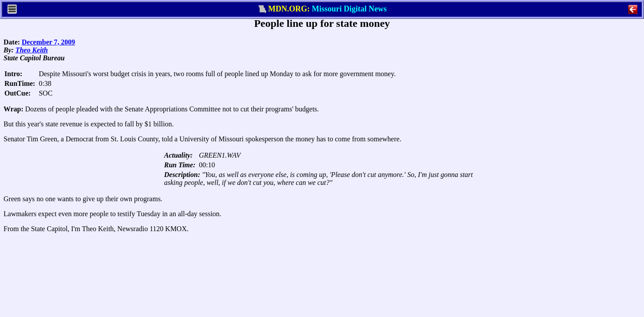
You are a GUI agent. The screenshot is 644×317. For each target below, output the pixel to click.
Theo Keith (32, 50)
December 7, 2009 (48, 42)
